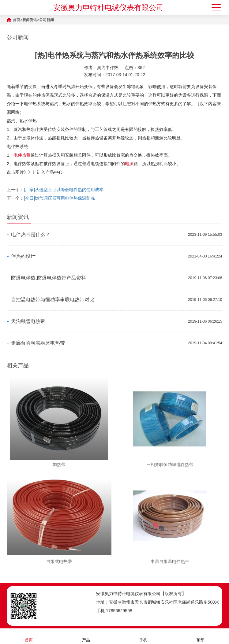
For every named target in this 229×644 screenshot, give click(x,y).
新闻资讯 (30, 20)
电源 (129, 164)
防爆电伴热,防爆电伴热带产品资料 (48, 278)
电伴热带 (22, 155)
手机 (143, 636)
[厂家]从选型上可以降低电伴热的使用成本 (64, 190)
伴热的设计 (23, 256)
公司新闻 (47, 20)
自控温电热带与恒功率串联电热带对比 (53, 300)
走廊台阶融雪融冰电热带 (38, 343)
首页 (17, 20)
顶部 (201, 636)
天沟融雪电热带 (28, 321)
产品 (86, 636)
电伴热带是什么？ (31, 234)
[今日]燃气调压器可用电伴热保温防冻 (59, 198)
